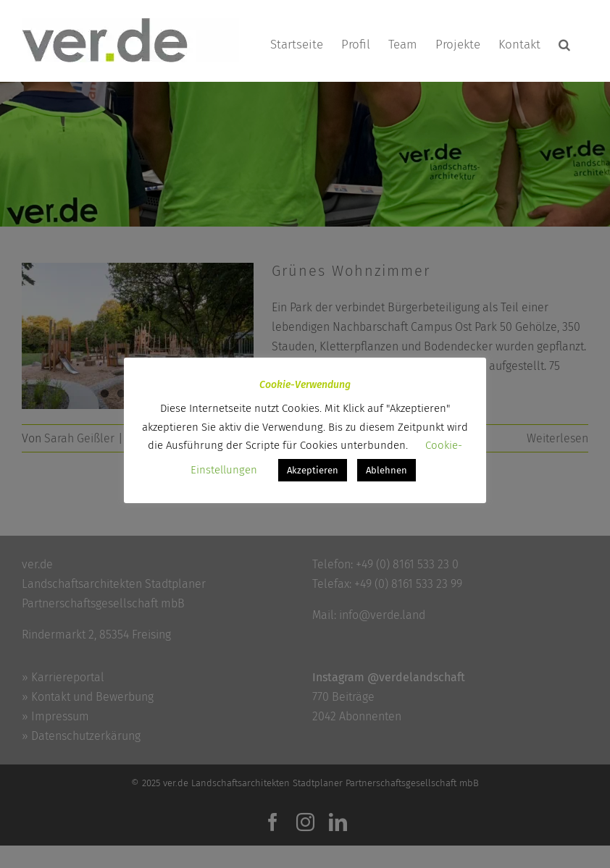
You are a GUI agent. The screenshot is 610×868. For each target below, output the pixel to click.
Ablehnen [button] (387, 470)
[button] (564, 45)
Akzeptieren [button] (313, 470)
